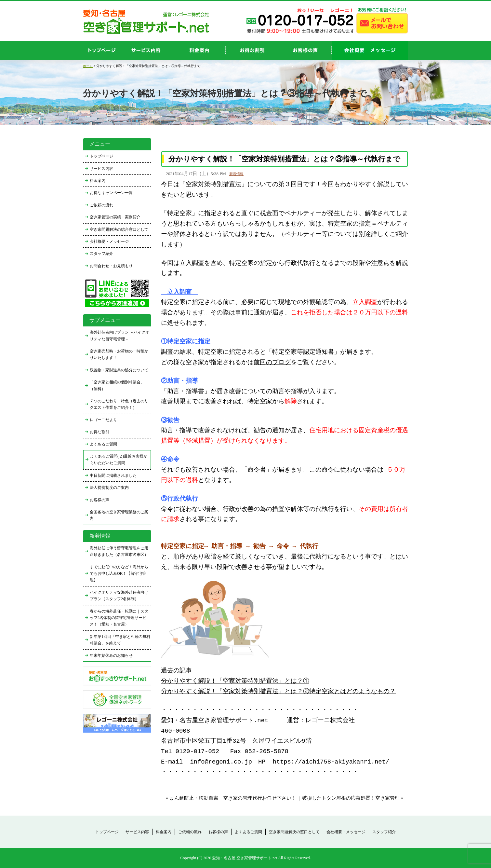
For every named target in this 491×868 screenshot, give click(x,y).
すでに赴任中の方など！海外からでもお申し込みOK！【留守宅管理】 (119, 574)
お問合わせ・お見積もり (111, 266)
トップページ (101, 156)
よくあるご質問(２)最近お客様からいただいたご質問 (119, 460)
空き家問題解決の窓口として (294, 832)
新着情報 (236, 174)
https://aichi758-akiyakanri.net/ (331, 762)
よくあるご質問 (103, 444)
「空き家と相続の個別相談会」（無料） (117, 385)
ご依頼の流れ (101, 205)
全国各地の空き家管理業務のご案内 (119, 515)
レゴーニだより (103, 420)
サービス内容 (101, 169)
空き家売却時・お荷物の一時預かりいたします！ (119, 354)
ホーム (88, 66)
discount (252, 50)
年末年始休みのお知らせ (111, 655)
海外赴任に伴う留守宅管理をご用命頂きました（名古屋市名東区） (119, 551)
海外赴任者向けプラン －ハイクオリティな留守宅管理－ (119, 336)
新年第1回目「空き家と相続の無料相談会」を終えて (120, 640)
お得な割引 (100, 432)
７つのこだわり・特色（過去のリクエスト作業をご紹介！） (119, 404)
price (199, 50)
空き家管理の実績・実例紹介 (115, 217)
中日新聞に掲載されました (113, 475)
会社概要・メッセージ (109, 241)
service (147, 50)
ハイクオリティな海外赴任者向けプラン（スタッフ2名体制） (119, 596)
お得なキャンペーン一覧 (111, 193)
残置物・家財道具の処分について (119, 370)
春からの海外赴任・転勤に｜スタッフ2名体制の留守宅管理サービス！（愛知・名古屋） (119, 618)
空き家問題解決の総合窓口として (119, 229)
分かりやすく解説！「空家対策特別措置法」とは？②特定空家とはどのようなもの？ (278, 692)
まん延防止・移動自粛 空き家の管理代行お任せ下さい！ (233, 798)
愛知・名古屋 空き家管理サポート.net (245, 858)
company (370, 50)
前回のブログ (272, 363)
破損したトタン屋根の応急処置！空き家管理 (351, 798)
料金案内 (98, 181)
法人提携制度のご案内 (109, 488)
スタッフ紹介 (101, 254)
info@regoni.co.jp (221, 762)
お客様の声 (305, 50)
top (102, 50)
